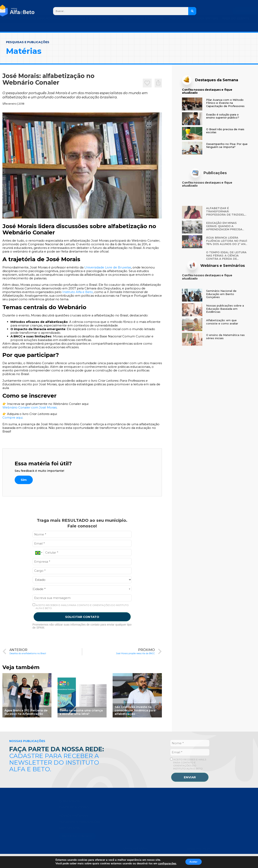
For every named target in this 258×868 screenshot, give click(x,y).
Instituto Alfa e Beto (77, 292)
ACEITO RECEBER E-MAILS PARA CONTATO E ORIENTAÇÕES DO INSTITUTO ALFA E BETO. (81, 607)
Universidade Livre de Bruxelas (108, 267)
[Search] (192, 11)
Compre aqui (12, 417)
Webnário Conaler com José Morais (30, 407)
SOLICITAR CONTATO (82, 617)
